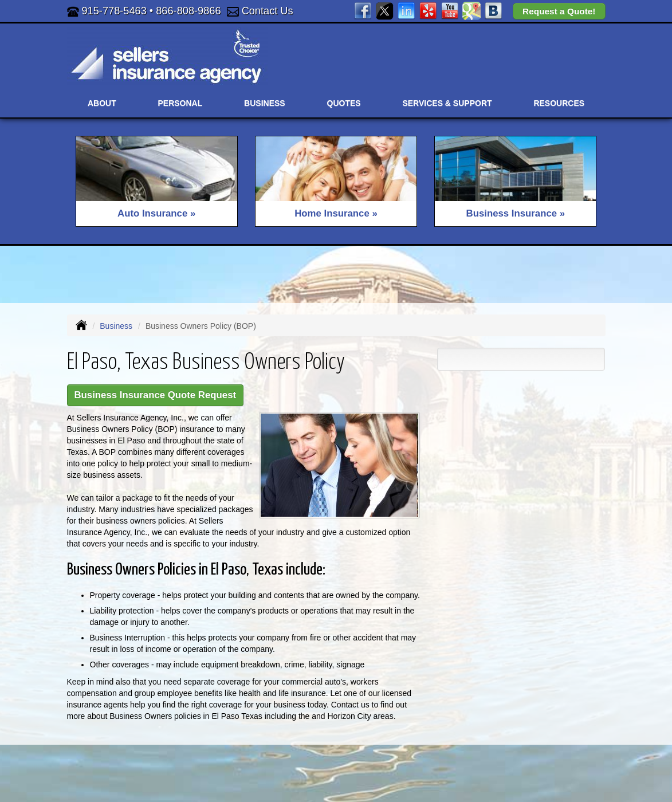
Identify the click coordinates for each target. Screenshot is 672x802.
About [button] (102, 103)
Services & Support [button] (447, 103)
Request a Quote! (559, 11)
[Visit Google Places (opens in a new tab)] (471, 10)
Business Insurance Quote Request (156, 395)
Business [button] (265, 103)
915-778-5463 (114, 11)
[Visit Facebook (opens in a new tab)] (363, 10)
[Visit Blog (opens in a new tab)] (493, 10)
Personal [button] (180, 103)
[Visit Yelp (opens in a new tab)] (428, 10)
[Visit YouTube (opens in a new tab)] (450, 10)
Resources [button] (559, 103)
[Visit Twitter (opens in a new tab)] (384, 10)
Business (116, 326)
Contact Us (268, 11)
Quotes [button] (344, 103)
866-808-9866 (188, 11)
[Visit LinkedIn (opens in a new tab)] (406, 10)
